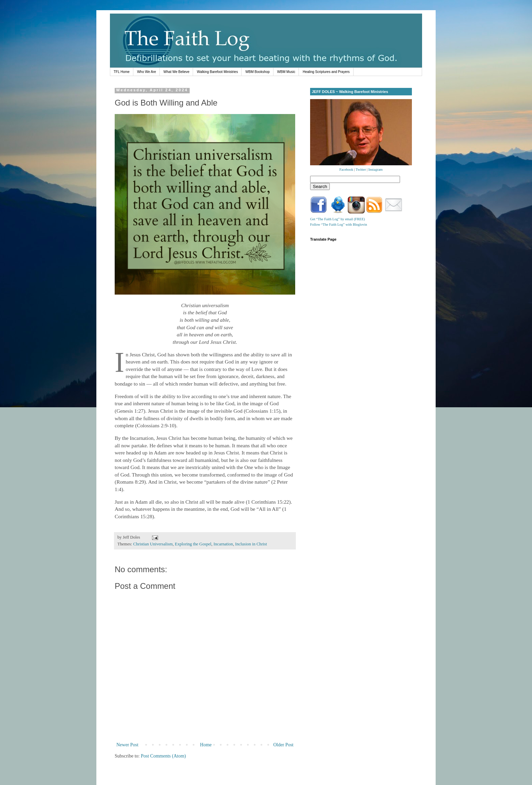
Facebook (346, 170)
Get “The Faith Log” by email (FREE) (338, 219)
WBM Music (286, 72)
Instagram (376, 170)
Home (206, 745)
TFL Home (122, 72)
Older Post (284, 745)
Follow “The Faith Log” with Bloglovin (339, 225)
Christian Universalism (153, 544)
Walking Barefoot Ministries (217, 72)
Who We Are (147, 72)
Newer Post (127, 745)
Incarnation (223, 544)
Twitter (361, 170)
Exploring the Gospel (193, 544)
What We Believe (177, 72)
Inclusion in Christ (251, 544)
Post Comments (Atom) (163, 756)
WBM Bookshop (258, 72)
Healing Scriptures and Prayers (326, 72)
